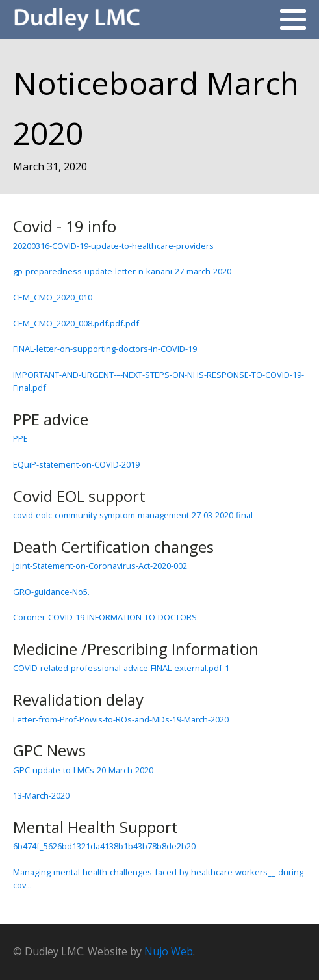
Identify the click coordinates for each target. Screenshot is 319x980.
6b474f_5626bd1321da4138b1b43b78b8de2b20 (104, 846)
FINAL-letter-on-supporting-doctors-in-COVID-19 (105, 349)
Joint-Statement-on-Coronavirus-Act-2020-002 (100, 566)
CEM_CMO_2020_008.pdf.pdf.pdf (76, 323)
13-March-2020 (41, 795)
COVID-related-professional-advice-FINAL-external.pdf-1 (121, 668)
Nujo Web (169, 951)
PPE (20, 438)
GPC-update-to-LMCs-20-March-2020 (83, 770)
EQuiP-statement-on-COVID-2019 (76, 464)
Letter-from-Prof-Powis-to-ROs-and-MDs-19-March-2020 (121, 719)
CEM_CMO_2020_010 (53, 297)
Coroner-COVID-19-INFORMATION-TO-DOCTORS (105, 617)
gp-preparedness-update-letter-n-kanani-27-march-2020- (123, 271)
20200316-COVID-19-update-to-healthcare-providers (113, 246)
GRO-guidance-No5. (51, 592)
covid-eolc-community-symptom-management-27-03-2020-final (133, 515)
